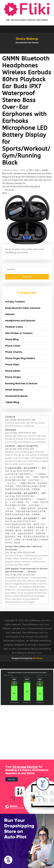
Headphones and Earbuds (20, 321)
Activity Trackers (15, 302)
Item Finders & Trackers (19, 333)
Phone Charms (14, 352)
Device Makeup (27, 39)
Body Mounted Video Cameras (23, 308)
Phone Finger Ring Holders (20, 358)
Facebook (10, 417)
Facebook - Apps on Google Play (22, 446)
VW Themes (37, 658)
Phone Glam (12, 365)
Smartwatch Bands (16, 396)
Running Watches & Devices (21, 383)
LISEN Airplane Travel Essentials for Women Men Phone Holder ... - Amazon (27, 570)
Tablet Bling (12, 402)
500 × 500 (34, 170)
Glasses (10, 314)
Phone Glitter (13, 371)
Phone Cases (13, 346)
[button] (27, 52)
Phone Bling (12, 339)
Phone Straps (13, 377)
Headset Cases (14, 327)
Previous (8, 190)
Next (6, 193)
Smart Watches (14, 390)
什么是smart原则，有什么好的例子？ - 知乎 (26, 468)
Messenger (11, 430)
